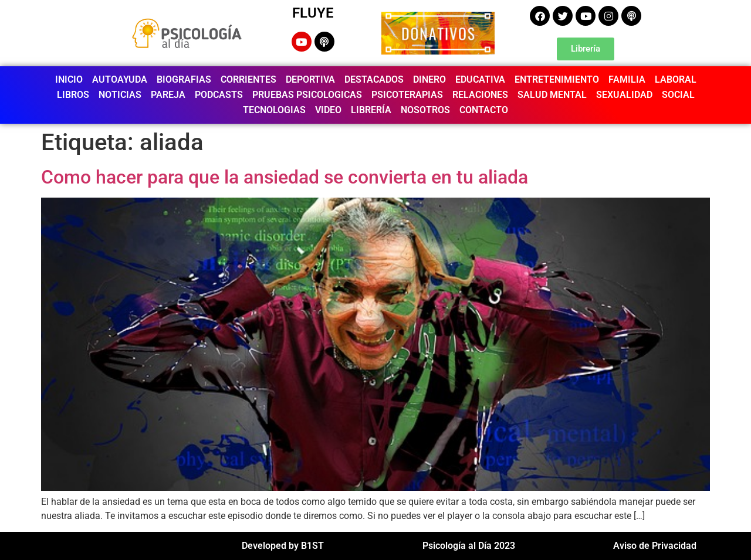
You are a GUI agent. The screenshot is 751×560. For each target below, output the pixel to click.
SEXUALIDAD (624, 95)
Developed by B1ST (283, 546)
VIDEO (328, 110)
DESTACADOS (374, 79)
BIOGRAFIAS (184, 79)
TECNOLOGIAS (274, 110)
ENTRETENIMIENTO (557, 79)
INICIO (69, 79)
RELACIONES (480, 95)
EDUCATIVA (480, 79)
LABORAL (676, 79)
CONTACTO (484, 110)
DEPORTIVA (310, 79)
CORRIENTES (248, 79)
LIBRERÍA (371, 110)
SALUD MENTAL (552, 95)
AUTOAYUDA (120, 79)
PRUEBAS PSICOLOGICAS (307, 95)
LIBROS (73, 95)
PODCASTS (219, 95)
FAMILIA (627, 79)
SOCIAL (678, 95)
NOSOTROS (425, 110)
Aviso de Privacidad (655, 546)
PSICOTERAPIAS (407, 95)
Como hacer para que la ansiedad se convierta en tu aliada (285, 177)
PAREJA (168, 95)
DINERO (429, 79)
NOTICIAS (120, 95)
